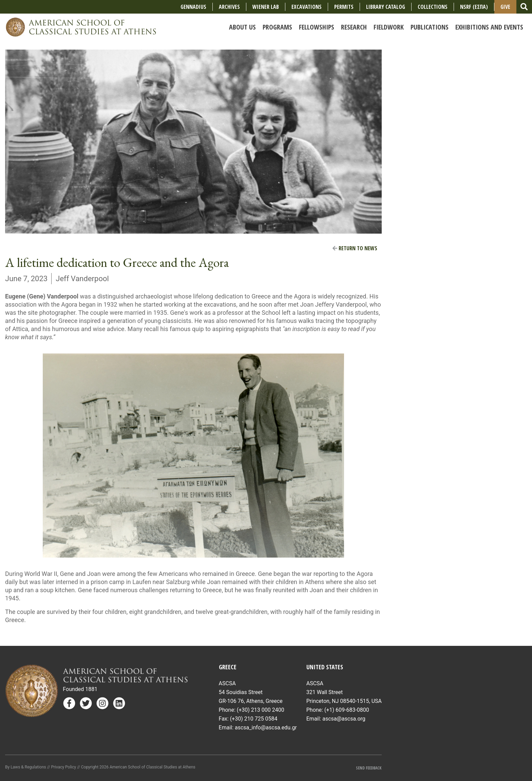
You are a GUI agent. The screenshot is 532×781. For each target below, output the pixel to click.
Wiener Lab (266, 7)
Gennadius (193, 7)
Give (505, 7)
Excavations (307, 7)
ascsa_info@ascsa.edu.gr (266, 728)
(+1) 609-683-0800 (347, 710)
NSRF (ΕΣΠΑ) (474, 7)
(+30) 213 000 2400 (261, 710)
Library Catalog (386, 7)
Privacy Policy (63, 767)
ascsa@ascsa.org (344, 719)
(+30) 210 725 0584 (254, 719)
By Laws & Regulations (26, 767)
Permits (344, 7)
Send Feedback (369, 768)
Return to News (355, 248)
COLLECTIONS (433, 7)
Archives (229, 7)
